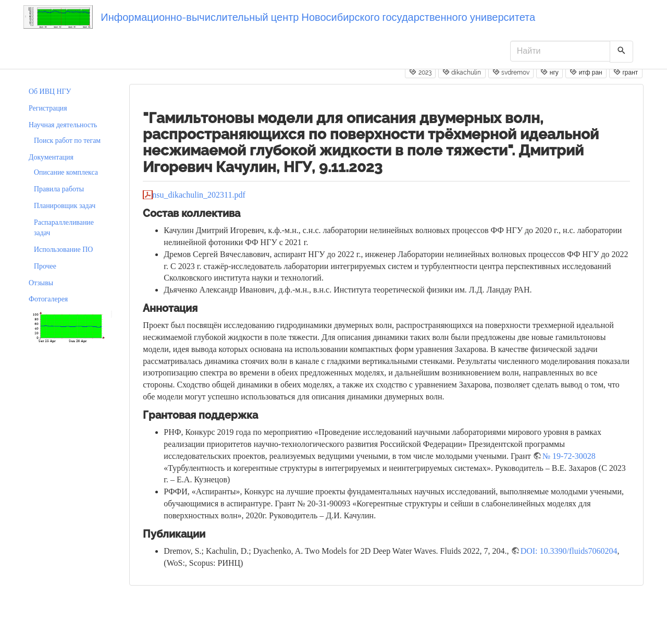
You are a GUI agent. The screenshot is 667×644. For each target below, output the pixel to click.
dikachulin (462, 72)
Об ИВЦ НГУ (50, 92)
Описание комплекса (66, 172)
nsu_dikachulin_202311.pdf (199, 195)
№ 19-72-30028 (569, 456)
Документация (51, 157)
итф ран (586, 72)
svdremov (511, 72)
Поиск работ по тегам (67, 141)
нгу (549, 72)
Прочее (45, 266)
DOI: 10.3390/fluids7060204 (569, 551)
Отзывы (41, 283)
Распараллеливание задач (64, 228)
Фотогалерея (48, 299)
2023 (420, 72)
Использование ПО (63, 250)
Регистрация (48, 108)
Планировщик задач (65, 206)
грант (626, 72)
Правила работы (59, 189)
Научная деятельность (63, 125)
